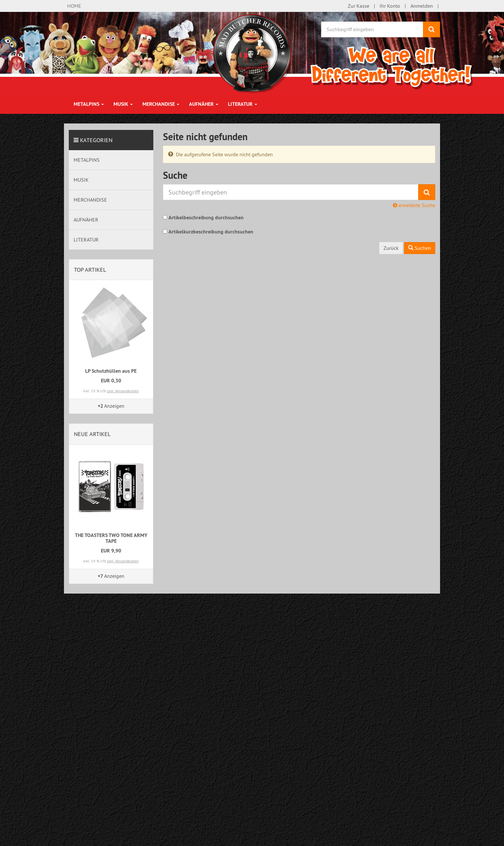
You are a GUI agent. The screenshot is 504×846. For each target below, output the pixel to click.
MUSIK (123, 104)
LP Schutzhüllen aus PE (111, 371)
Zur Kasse (359, 6)
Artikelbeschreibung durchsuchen (206, 218)
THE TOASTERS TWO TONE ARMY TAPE (111, 538)
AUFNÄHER (204, 104)
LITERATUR (243, 104)
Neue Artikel (92, 434)
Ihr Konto (390, 6)
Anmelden (422, 6)
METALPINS (89, 104)
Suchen (420, 248)
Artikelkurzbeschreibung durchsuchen (211, 232)
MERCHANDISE (161, 104)
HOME (74, 6)
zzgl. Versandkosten (123, 391)
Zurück (391, 248)
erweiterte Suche (414, 205)
